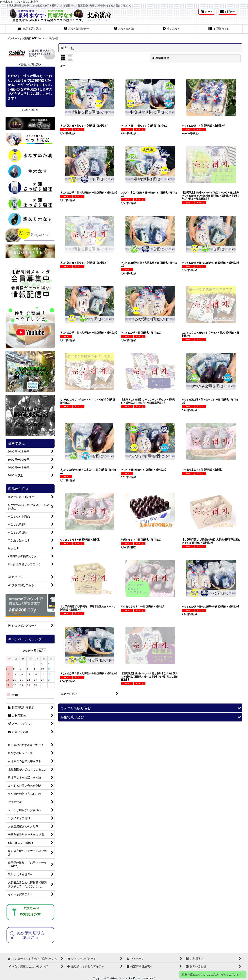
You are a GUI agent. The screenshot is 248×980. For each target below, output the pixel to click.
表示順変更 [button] (160, 58)
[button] (29, 29)
